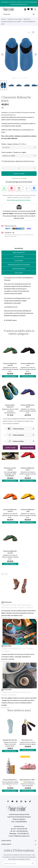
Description (19, 248)
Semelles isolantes (19, 269)
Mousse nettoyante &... (10, 780)
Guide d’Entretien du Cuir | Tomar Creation (17, 650)
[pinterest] (17, 801)
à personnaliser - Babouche (10, 406)
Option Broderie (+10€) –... (28, 780)
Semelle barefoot (19, 252)
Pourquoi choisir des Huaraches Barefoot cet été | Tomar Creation (17, 606)
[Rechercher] (34, 14)
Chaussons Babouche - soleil (28, 510)
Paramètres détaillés (28, 447)
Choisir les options (10, 376)
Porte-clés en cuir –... (28, 740)
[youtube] (12, 801)
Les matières (19, 261)
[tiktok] (30, 801)
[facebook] (8, 801)
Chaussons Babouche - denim (28, 406)
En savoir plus (6, 618)
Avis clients (19, 273)
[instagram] (21, 801)
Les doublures (19, 257)
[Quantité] (19, 168)
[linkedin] (26, 801)
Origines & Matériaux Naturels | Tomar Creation (16, 693)
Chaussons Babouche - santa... (28, 469)
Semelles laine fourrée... (10, 740)
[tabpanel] (19, 54)
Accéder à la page (10, 447)
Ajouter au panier (19, 174)
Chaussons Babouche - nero (28, 364)
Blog (5, 574)
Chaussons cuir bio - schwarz (10, 469)
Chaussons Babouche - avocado (10, 364)
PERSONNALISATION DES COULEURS (19, 265)
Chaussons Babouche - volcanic (10, 510)
